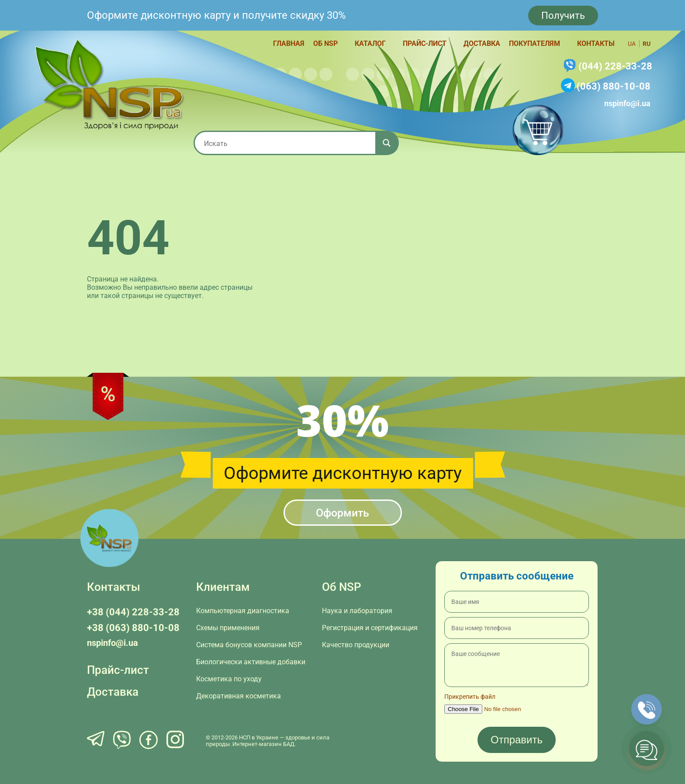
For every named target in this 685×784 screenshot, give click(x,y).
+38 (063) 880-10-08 (133, 628)
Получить (563, 16)
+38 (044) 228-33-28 (133, 612)
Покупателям (535, 43)
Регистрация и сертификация (370, 628)
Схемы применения (228, 628)
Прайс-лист (425, 43)
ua (632, 44)
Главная (289, 43)
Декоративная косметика (239, 696)
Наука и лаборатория (357, 611)
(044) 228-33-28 (615, 66)
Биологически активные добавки (251, 662)
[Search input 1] (288, 143)
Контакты (596, 43)
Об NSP (325, 43)
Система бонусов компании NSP (249, 645)
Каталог (370, 43)
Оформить (342, 513)
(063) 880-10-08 (614, 86)
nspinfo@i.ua (627, 103)
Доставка (482, 43)
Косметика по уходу (229, 679)
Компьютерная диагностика (243, 611)
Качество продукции (356, 645)
